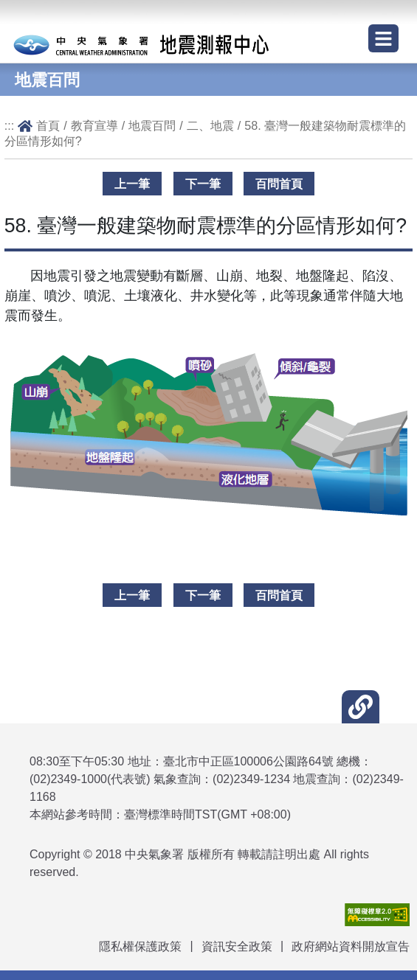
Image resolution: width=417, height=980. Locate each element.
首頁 (48, 125)
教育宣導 (94, 125)
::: (10, 125)
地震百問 (152, 125)
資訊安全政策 (237, 946)
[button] (361, 707)
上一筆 (132, 184)
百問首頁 (279, 184)
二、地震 (210, 125)
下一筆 (203, 184)
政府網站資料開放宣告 (351, 946)
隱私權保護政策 (140, 946)
